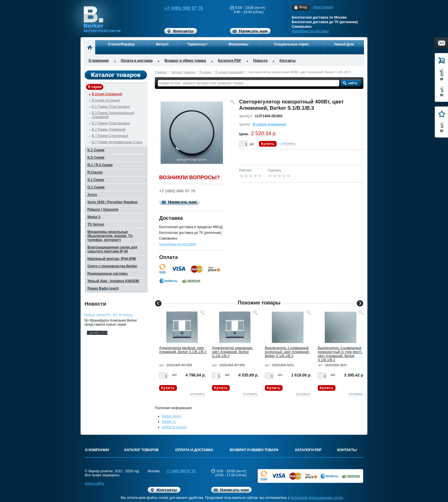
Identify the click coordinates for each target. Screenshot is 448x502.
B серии (205, 72)
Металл (162, 44)
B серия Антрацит (106, 100)
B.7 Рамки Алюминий (109, 130)
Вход (303, 7)
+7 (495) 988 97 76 (178, 8)
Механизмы (238, 44)
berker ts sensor (174, 427)
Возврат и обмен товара (185, 61)
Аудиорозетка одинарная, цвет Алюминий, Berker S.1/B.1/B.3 (232, 352)
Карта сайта (94, 483)
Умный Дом (344, 44)
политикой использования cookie (317, 498)
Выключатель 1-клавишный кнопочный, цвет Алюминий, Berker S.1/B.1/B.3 (287, 352)
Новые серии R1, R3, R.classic (109, 315)
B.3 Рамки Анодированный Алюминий (113, 115)
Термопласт (198, 44)
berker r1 (169, 422)
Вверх (385, 484)
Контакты (288, 61)
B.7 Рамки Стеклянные (110, 136)
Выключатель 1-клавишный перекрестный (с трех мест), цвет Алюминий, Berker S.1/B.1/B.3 (340, 354)
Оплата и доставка (137, 61)
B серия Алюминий (229, 72)
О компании (99, 61)
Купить (268, 144)
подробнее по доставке (310, 31)
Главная (161, 72)
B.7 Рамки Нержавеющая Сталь (117, 142)
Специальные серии (291, 44)
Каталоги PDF (230, 61)
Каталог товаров (183, 72)
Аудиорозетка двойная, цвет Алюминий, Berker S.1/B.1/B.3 (183, 350)
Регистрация (323, 7)
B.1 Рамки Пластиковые (111, 107)
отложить (288, 144)
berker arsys (171, 416)
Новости (260, 61)
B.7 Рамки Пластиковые (111, 123)
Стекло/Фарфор (121, 44)
